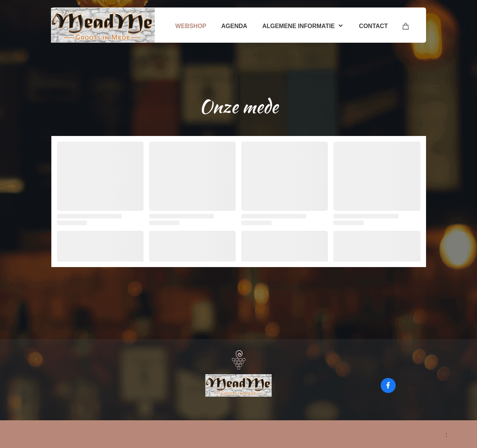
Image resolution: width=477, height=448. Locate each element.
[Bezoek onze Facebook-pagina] (388, 385)
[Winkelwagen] (406, 26)
